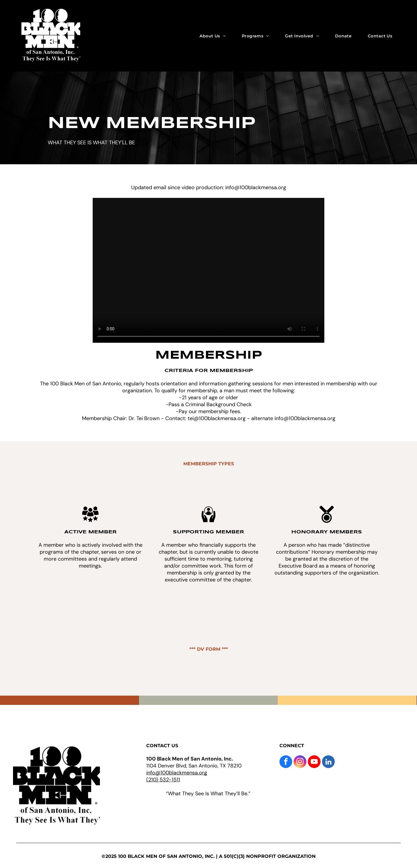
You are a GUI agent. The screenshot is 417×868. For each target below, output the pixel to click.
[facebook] (286, 762)
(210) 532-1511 (163, 780)
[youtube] (314, 762)
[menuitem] (213, 36)
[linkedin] (328, 762)
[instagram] (300, 762)
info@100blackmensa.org (177, 773)
